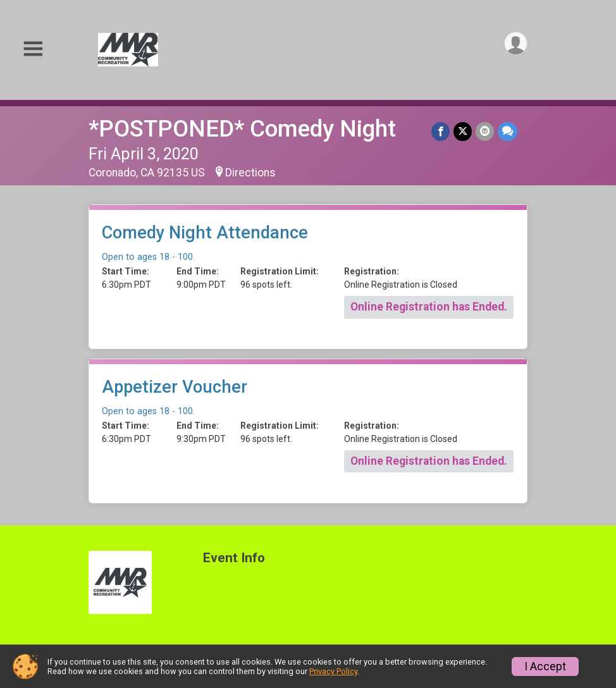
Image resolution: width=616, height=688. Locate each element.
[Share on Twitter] (463, 131)
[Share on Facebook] (440, 131)
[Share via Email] (485, 131)
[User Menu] (516, 43)
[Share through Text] (508, 131)
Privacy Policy (333, 671)
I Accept (545, 666)
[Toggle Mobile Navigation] (33, 50)
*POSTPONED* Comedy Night (242, 129)
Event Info (234, 558)
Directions (250, 173)
